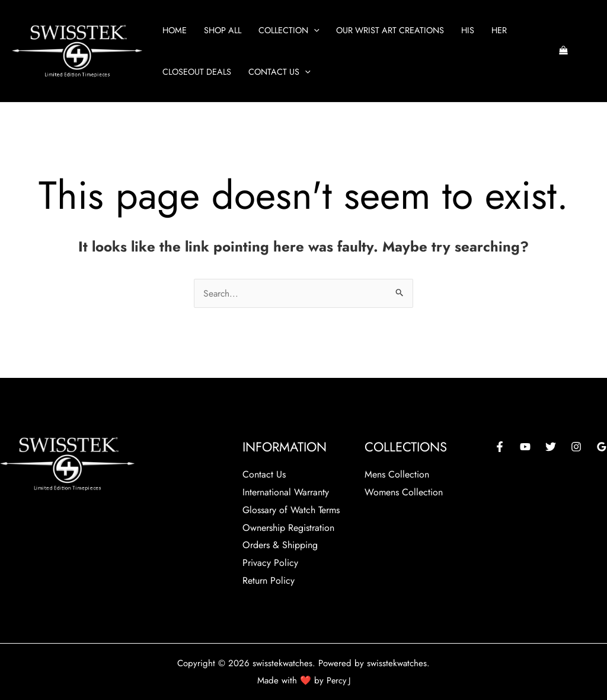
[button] (314, 30)
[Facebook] (500, 447)
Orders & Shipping (280, 545)
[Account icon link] (590, 51)
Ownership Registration (288, 527)
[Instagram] (576, 447)
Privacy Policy (270, 563)
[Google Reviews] (602, 447)
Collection (289, 30)
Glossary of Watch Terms (291, 509)
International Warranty (286, 492)
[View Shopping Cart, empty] (563, 51)
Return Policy (269, 580)
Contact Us (279, 72)
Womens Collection (404, 492)
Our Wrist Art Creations (390, 30)
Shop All (223, 30)
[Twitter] (551, 447)
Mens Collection (397, 474)
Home (175, 30)
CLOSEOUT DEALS (197, 72)
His (468, 30)
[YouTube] (525, 447)
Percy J (338, 679)
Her (499, 30)
